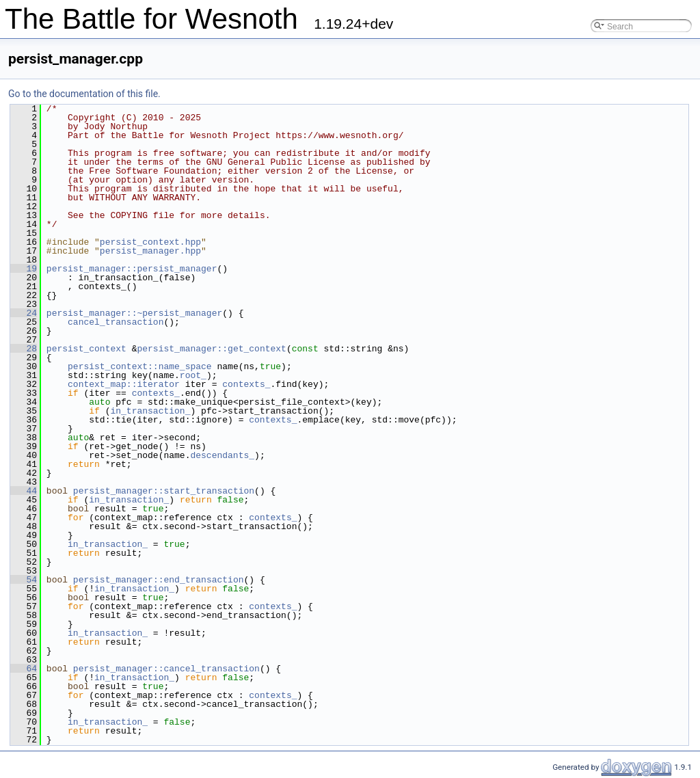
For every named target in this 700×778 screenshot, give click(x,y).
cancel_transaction (116, 322)
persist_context (86, 349)
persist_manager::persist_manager (132, 269)
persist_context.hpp (150, 242)
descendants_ (222, 455)
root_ (193, 375)
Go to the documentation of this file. (84, 94)
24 (24, 313)
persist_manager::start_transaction (164, 491)
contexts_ (246, 384)
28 (24, 349)
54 (24, 580)
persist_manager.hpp (150, 251)
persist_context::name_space (140, 366)
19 (24, 269)
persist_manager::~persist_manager (134, 313)
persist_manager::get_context (211, 349)
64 (24, 669)
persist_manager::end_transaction (159, 580)
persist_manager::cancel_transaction (166, 669)
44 (24, 491)
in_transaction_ (150, 411)
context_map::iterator (124, 384)
